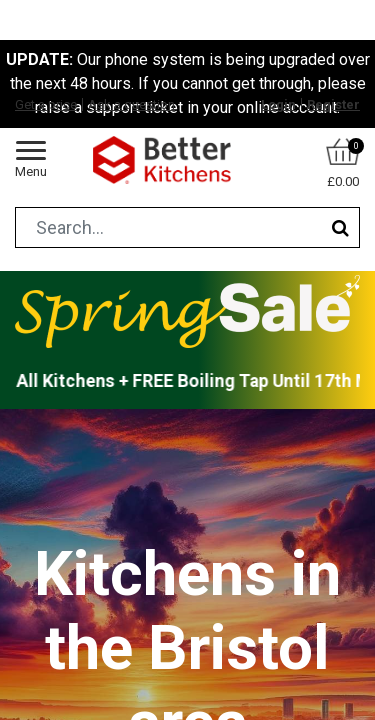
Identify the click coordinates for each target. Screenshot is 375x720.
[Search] (340, 227)
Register (333, 104)
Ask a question (131, 104)
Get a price (46, 104)
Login (278, 104)
